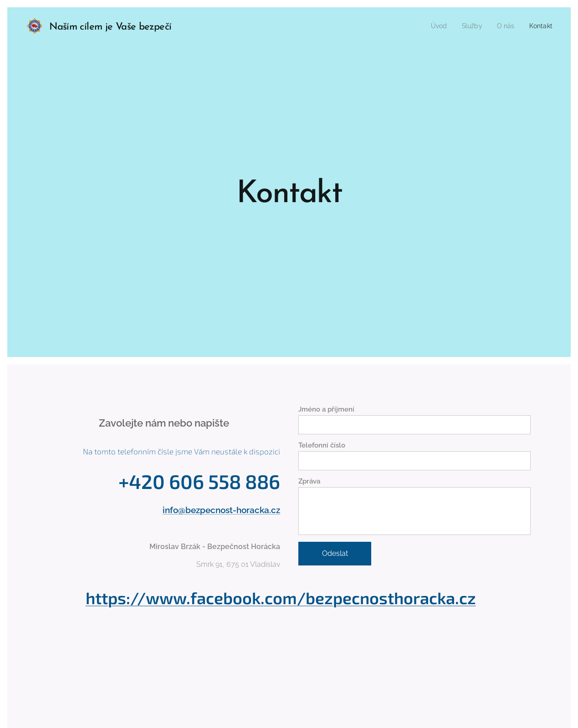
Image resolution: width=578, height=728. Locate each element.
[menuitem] (434, 26)
